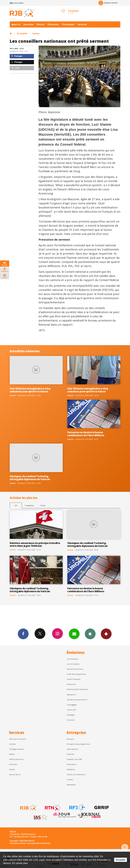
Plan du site (42, 837)
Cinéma (12, 744)
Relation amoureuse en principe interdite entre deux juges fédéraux (35, 544)
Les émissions (73, 659)
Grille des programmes (76, 674)
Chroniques (68, 24)
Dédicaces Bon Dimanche (77, 689)
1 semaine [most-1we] (29, 505)
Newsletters (74, 634)
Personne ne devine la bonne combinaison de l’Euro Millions (86, 434)
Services (82, 24)
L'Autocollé (71, 710)
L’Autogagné (72, 705)
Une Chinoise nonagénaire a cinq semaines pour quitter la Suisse (30, 390)
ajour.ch (16, 24)
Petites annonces (16, 759)
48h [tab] (16, 505)
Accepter (121, 860)
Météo (12, 754)
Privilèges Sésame (17, 749)
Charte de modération (76, 774)
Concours (71, 720)
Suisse (36, 33)
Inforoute (13, 764)
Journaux (28, 24)
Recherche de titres (75, 669)
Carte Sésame (73, 749)
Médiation (71, 769)
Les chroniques (73, 664)
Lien (15, 68)
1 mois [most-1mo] (43, 505)
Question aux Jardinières (77, 700)
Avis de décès (15, 774)
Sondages (71, 715)
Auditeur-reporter (108, 3)
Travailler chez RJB (74, 759)
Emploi (12, 769)
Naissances (71, 695)
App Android (106, 634)
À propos (71, 739)
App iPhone (90, 634)
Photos (40, 24)
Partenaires (72, 764)
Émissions (53, 24)
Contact (70, 780)
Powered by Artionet (18, 843)
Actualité (22, 33)
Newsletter (71, 785)
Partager (17, 56)
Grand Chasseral (74, 679)
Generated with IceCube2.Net (39, 843)
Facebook (23, 634)
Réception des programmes (78, 744)
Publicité (70, 754)
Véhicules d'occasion (18, 739)
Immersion (71, 684)
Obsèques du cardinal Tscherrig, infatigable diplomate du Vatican (30, 478)
